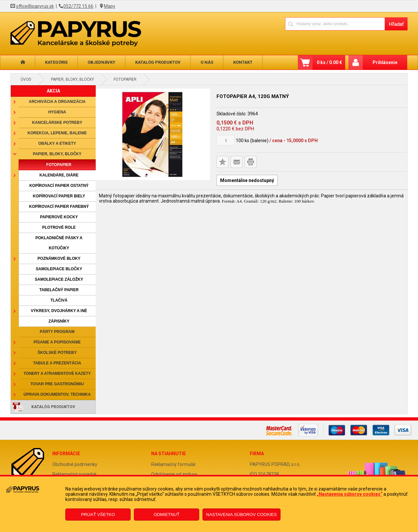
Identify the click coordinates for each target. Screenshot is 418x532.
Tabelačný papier (59, 290)
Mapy (110, 6)
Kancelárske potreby (57, 123)
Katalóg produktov (158, 62)
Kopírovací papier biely (59, 196)
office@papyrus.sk (35, 6)
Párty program (57, 332)
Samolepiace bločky (59, 269)
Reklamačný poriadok (74, 474)
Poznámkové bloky (59, 258)
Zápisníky (59, 321)
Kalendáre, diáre (59, 175)
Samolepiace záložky (59, 279)
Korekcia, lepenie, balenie (57, 133)
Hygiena (57, 112)
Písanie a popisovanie (57, 342)
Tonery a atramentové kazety (57, 374)
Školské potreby (57, 353)
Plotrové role (59, 227)
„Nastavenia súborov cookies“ (350, 494)
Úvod (26, 79)
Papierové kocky (59, 217)
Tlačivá (59, 300)
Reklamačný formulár (174, 464)
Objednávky (101, 62)
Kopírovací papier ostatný (59, 186)
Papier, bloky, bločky (72, 79)
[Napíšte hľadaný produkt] (335, 24)
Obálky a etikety (57, 143)
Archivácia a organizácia (57, 102)
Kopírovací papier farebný (59, 207)
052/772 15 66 (78, 6)
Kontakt (243, 62)
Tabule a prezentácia (57, 363)
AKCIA (53, 91)
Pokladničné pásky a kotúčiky (59, 243)
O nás (207, 62)
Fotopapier (125, 79)
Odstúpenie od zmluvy (174, 474)
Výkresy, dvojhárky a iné (59, 311)
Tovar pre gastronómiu (57, 384)
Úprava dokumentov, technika (57, 394)
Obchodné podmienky (75, 464)
